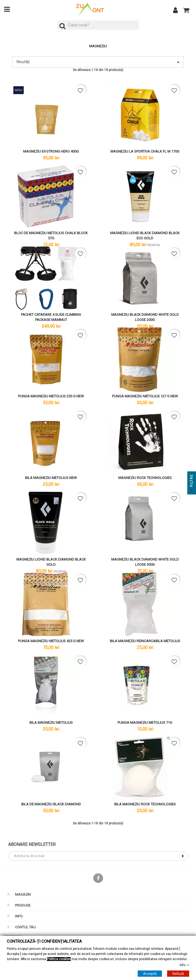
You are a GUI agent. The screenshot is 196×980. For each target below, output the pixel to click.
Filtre (192, 484)
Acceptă (150, 974)
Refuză (178, 974)
